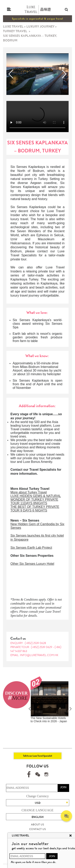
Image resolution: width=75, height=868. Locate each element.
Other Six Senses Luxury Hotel (32, 564)
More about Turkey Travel (28, 492)
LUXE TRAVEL (13, 26)
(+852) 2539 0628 (35, 643)
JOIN (63, 787)
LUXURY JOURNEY (40, 26)
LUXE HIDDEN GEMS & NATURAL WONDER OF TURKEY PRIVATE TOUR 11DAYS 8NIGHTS (36, 500)
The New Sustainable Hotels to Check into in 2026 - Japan (49, 720)
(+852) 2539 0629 (42, 647)
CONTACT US (37, 829)
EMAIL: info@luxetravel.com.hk (34, 655)
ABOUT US (37, 824)
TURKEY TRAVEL (15, 31)
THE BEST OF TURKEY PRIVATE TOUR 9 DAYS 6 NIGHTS (35, 509)
